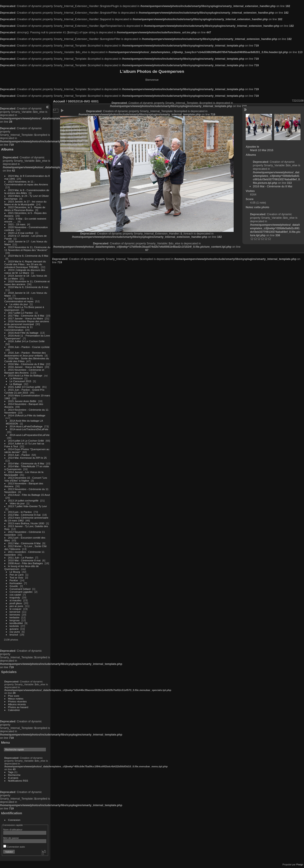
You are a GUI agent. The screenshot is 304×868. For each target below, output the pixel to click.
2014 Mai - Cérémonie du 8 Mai (26, 463)
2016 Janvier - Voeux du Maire (26, 367)
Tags (11, 772)
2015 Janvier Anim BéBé (22, 401)
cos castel (15, 595)
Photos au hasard (18, 707)
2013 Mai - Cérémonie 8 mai (24, 515)
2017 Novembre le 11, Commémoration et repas (19, 300)
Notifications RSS (18, 781)
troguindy (15, 597)
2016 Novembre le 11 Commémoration (19, 328)
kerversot (15, 612)
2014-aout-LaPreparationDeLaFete (30, 435)
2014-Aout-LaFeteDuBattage (26, 426)
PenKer (14, 580)
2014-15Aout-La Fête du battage (27, 415)
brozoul (14, 634)
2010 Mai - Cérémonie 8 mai (24, 560)
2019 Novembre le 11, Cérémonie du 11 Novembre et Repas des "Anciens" (27, 249)
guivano (14, 629)
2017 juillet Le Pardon (21, 313)
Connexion (14, 820)
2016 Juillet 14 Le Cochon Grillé (26, 341)
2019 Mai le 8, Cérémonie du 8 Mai (28, 256)
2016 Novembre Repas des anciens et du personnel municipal (27, 323)
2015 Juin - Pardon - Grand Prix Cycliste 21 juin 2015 (24, 391)
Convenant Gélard (20, 589)
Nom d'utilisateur (13, 830)
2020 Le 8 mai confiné (21, 233)
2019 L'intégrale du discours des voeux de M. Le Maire (25, 271)
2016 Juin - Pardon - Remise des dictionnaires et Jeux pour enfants (25, 354)
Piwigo (300, 864)
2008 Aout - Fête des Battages (26, 563)
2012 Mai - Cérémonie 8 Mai (24, 543)
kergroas (15, 620)
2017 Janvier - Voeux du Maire (26, 318)
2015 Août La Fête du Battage (25, 375)
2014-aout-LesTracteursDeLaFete (29, 429)
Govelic (14, 586)
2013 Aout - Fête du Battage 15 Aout (29, 495)
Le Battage (16, 384)
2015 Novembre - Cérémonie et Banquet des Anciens (24, 371)
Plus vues (14, 696)
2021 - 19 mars (17, 224)
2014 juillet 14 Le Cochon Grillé (26, 441)
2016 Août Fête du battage (23, 333)
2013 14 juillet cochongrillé (24, 500)
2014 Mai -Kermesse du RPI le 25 (28, 458)
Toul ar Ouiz (17, 577)
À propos (13, 778)
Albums (7, 149)
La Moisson (16, 378)
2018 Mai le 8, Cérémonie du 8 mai (28, 287)
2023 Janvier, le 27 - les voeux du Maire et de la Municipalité (25, 203)
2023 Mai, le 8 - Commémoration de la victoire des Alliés (27, 191)
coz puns (15, 632)
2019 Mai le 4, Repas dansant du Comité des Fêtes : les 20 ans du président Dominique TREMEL (25, 264)
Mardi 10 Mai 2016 (262, 150)
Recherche (14, 775)
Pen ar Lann (17, 575)
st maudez (16, 600)
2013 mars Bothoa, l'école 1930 (26, 523)
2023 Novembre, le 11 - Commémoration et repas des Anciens (26, 183)
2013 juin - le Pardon (20, 512)
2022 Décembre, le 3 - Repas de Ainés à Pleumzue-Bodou (25, 209)
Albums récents (17, 704)
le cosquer (16, 609)
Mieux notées (16, 699)
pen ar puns (16, 606)
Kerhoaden (16, 583)
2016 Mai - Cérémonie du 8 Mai (26, 364)
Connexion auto (14, 847)
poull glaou (16, 603)
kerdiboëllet (16, 623)
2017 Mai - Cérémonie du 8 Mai (26, 316)
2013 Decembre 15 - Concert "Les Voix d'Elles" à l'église (26, 479)
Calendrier (14, 710)
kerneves (15, 615)
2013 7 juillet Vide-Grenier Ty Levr (28, 506)
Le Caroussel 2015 (20, 381)
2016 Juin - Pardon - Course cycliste (29, 347)
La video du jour (19, 304)
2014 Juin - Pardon (19, 455)
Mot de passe (11, 838)
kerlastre (15, 617)
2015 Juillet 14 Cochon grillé (24, 387)
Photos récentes (17, 701)
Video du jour (17, 503)
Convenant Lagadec (21, 592)
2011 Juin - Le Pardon (21, 557)
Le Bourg (15, 572)
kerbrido (14, 626)
